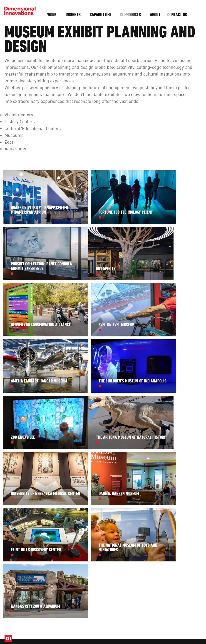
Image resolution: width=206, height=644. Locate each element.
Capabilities (101, 15)
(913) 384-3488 (184, 502)
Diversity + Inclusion (151, 524)
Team (148, 502)
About (156, 15)
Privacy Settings (143, 633)
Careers (149, 515)
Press (148, 533)
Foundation (152, 547)
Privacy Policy (120, 633)
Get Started (187, 530)
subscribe (110, 573)
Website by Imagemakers (185, 632)
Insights (74, 15)
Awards (149, 540)
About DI (151, 495)
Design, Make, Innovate (93, 633)
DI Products (131, 15)
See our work (114, 535)
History (149, 508)
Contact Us (177, 15)
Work (52, 15)
